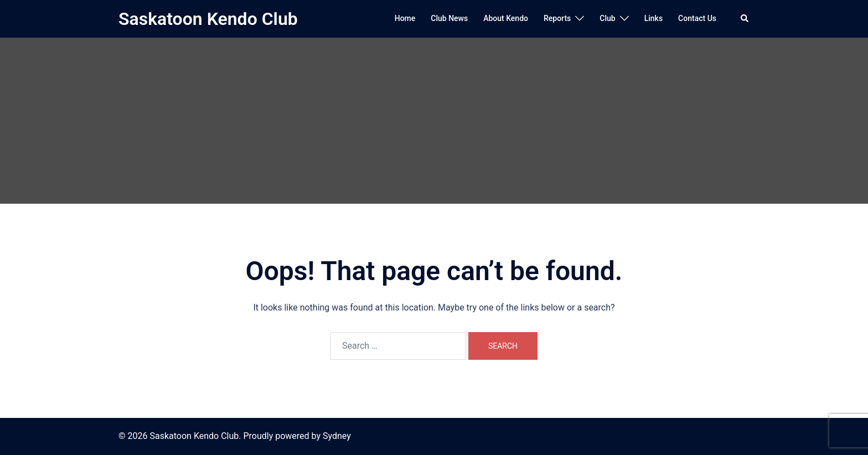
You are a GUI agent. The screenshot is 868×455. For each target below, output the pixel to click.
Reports (557, 18)
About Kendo (506, 18)
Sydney (337, 436)
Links (653, 18)
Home (405, 18)
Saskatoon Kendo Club (208, 19)
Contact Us (697, 18)
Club (607, 18)
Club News (449, 18)
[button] (745, 19)
